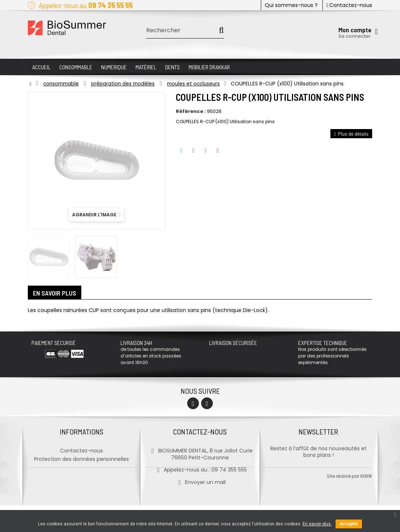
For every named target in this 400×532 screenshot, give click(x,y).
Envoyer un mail (200, 481)
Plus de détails (351, 134)
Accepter (349, 524)
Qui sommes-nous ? (291, 5)
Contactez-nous (349, 5)
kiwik (366, 503)
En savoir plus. (317, 524)
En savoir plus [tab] (55, 293)
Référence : (191, 111)
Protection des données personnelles (82, 458)
